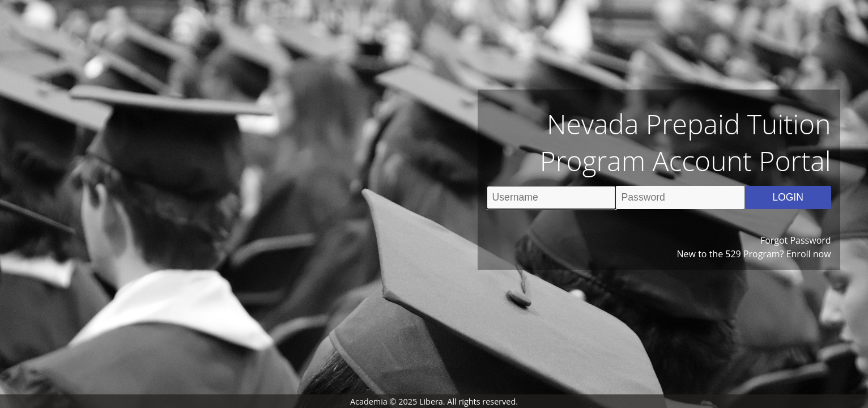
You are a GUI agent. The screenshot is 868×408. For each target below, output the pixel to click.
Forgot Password (796, 240)
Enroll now (809, 254)
